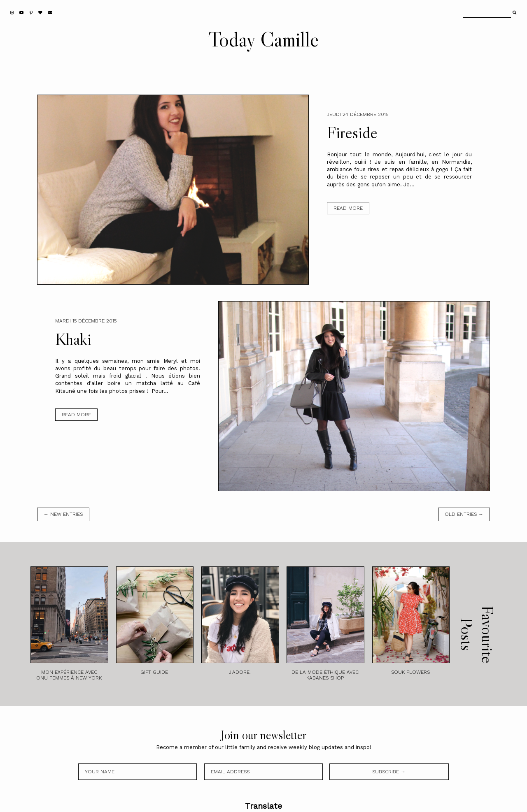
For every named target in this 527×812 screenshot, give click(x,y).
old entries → (464, 514)
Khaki (73, 339)
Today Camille (263, 39)
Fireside (352, 132)
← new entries (63, 514)
